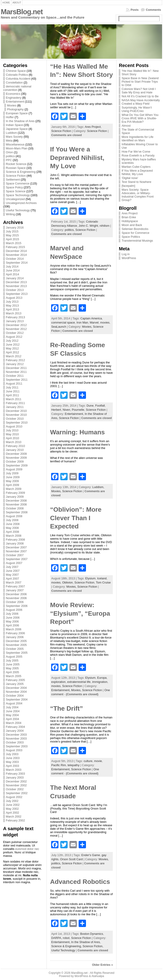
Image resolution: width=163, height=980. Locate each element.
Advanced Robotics (80, 882)
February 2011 (15, 403)
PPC (9, 160)
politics (10, 156)
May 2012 (12, 348)
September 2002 (17, 793)
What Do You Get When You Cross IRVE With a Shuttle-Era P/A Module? (140, 118)
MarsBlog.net (22, 12)
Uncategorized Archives (21, 203)
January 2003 (15, 778)
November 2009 (16, 458)
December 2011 (16, 368)
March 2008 (14, 536)
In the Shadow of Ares (20, 121)
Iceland (102, 578)
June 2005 (13, 664)
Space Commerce (18, 183)
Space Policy (14, 187)
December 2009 (16, 454)
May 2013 (12, 306)
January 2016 (15, 228)
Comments (153, 10)
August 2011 (14, 384)
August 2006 (14, 610)
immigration (100, 682)
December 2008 (16, 501)
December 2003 (16, 735)
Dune (90, 406)
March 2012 (14, 356)
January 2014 (15, 278)
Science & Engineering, (67, 946)
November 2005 (16, 645)
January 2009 (15, 497)
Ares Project (93, 127)
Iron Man (82, 322)
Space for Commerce (135, 233)
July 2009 (12, 473)
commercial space (63, 322)
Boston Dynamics (92, 934)
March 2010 (14, 442)
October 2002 (15, 789)
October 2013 (15, 290)
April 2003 (13, 766)
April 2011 (13, 395)
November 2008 (16, 504)
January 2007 (15, 590)
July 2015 (12, 231)
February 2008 (15, 540)
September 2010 (17, 423)
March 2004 (14, 723)
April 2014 (13, 274)
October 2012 (15, 333)
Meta (9, 141)
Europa (102, 678)
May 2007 (12, 575)
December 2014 (16, 251)
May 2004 (12, 715)
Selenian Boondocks (135, 229)
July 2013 (12, 302)
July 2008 (12, 520)
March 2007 (14, 582)
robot (66, 938)
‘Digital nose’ (130, 178)
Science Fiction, (93, 946)
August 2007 (14, 563)
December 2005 (16, 641)
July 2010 (12, 430)
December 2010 (16, 411)
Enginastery (14, 98)
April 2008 (13, 532)
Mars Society (14, 137)
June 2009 (13, 477)
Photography (15, 109)
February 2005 (15, 680)
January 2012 (15, 364)
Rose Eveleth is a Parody (138, 155)
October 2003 (15, 742)
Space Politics (131, 237)
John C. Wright (88, 226)
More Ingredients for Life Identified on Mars (137, 139)
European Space (17, 113)
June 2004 (13, 711)
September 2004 (17, 699)
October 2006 (15, 602)
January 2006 (15, 637)
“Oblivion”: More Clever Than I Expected (76, 518)
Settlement (13, 180)
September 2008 (17, 512)
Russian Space (16, 168)
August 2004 (14, 703)
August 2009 (14, 469)
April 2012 (13, 352)
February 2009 (15, 493)
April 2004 (13, 719)
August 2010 (14, 426)
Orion (10, 152)
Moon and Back (132, 225)
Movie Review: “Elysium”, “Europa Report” (80, 613)
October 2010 (15, 419)
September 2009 (17, 465)
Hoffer (10, 117)
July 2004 (12, 707)
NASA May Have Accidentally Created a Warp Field (141, 102)
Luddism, (98, 487)
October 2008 (15, 508)
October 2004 (15, 696)
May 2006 (12, 621)
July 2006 (12, 614)
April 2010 (13, 438)
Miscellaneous (15, 144)
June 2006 (13, 618)
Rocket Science (16, 164)
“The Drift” (67, 708)
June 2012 (13, 345)
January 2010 (15, 450)
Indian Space (15, 125)
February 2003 (15, 774)
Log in (126, 254)
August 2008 (14, 516)
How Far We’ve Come (136, 152)
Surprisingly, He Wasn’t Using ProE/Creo (137, 109)
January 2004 (15, 731)
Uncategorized (15, 199)
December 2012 (16, 325)
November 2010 (16, 415)
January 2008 (15, 543)
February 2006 (15, 633)
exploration (59, 682)
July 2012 (12, 341)
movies (105, 322)
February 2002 (15, 820)
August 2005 (14, 657)
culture (88, 761)
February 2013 (15, 317)
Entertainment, (75, 414)
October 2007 (15, 555)
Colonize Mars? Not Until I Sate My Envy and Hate (139, 91)
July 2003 (12, 754)
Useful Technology (18, 210)
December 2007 (16, 547)
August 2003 (14, 750)
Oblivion (67, 582)
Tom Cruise (103, 582)
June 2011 (13, 391)
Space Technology (18, 195)
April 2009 (13, 485)
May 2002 (12, 809)
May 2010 (12, 434)
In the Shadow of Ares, (86, 942)
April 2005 (13, 672)
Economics (13, 94)
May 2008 (12, 528)
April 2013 (13, 309)
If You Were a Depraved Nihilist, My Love (77, 158)
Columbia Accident (18, 79)
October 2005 (15, 649)
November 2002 (16, 785)
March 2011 (14, 399)
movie (98, 761)
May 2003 (12, 762)
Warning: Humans (78, 432)
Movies (12, 105)
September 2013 (17, 294)
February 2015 (15, 247)
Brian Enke (129, 217)
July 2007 (12, 567)
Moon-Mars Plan (17, 148)
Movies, (88, 327)
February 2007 (15, 586)
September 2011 (17, 380)
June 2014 (13, 270)
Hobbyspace (130, 221)
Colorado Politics (17, 75)
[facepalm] (128, 186)
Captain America (91, 318)
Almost (126, 126)
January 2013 (15, 321)
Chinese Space (16, 71)
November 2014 (16, 255)
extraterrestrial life (79, 682)
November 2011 (16, 372)
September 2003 (17, 746)
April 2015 (13, 239)
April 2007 (13, 579)
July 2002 (12, 801)
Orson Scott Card (71, 859)
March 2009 (14, 489)
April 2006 (13, 625)
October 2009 (15, 462)
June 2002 (13, 805)
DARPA (56, 938)
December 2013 (16, 282)
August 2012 (14, 337)
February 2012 (15, 360)
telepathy (74, 765)
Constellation (14, 82)
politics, (70, 230)
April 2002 (13, 813)
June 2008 (13, 524)
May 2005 (12, 668)
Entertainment (15, 102)
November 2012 (16, 329)
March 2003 (14, 770)
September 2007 (17, 559)
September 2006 (17, 606)
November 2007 (16, 551)
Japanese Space (17, 129)
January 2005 (15, 684)
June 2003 (13, 758)
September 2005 (17, 653)
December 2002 (16, 781)
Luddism (11, 133)
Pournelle (78, 410)
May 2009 (12, 481)
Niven (66, 410)
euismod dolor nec (27, 849)
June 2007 (13, 571)
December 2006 (16, 594)
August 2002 (14, 797)
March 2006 (14, 629)
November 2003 (16, 738)
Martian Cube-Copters (136, 167)
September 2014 (17, 263)
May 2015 (12, 235)
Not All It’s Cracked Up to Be (140, 96)
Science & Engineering (21, 172)
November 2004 (16, 692)
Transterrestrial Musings (137, 241)
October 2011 (15, 376)
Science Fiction (16, 176)
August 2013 (14, 298)
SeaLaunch (59, 327)
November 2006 (16, 598)
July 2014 (12, 267)
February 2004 (15, 727)
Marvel (94, 322)
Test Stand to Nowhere (136, 182)
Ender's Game (91, 855)
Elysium (90, 578)
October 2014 (15, 259)
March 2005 (14, 676)
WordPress (129, 258)
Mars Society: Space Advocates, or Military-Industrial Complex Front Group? (137, 195)
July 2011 (12, 387)
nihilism (105, 226)
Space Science (16, 191)
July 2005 (12, 660)
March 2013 (14, 313)
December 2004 (16, 688)
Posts (134, 10)
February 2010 (15, 446)
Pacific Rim (59, 765)
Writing (11, 214)
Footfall (100, 406)
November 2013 (16, 286)
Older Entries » (102, 965)
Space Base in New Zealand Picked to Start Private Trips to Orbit (140, 82)
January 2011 (15, 407)
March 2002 (14, 817)
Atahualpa (98, 976)
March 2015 (14, 243)
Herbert (56, 410)
